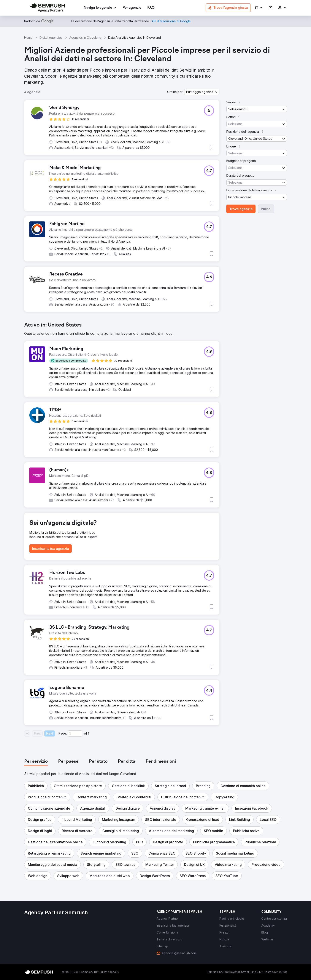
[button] (259, 8)
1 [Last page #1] (88, 733)
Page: (63, 733)
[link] (132, 8)
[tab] (36, 762)
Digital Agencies (51, 38)
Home (28, 38)
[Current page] (75, 733)
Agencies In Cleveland (85, 38)
